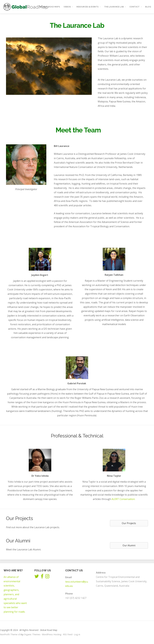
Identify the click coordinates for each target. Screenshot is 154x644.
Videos (67, 7)
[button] (129, 523)
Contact (135, 7)
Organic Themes (32, 634)
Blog (148, 7)
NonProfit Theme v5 (10, 634)
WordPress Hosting (52, 634)
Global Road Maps (50, 7)
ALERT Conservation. (123, 499)
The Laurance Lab (114, 7)
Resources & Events (88, 7)
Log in (77, 634)
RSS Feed (68, 634)
